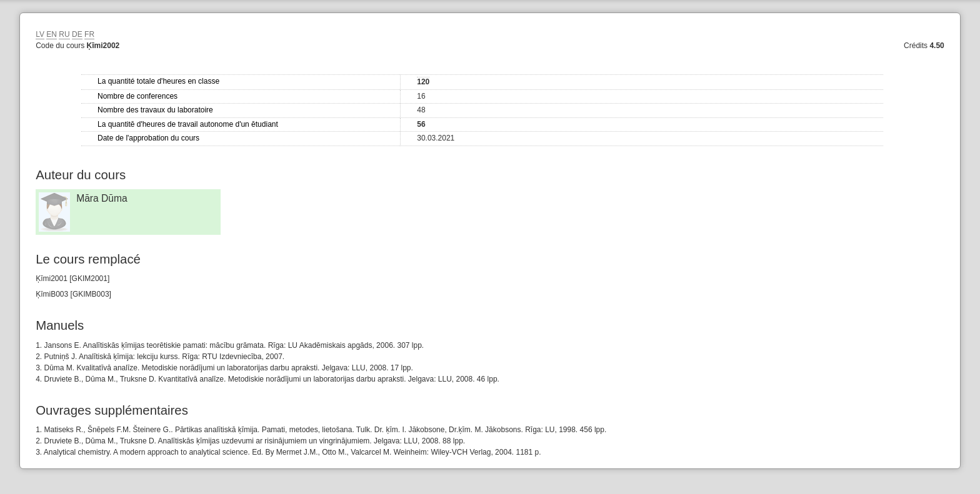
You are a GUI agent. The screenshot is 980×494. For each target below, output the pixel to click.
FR (89, 34)
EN (52, 34)
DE (77, 34)
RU (64, 34)
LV (40, 34)
